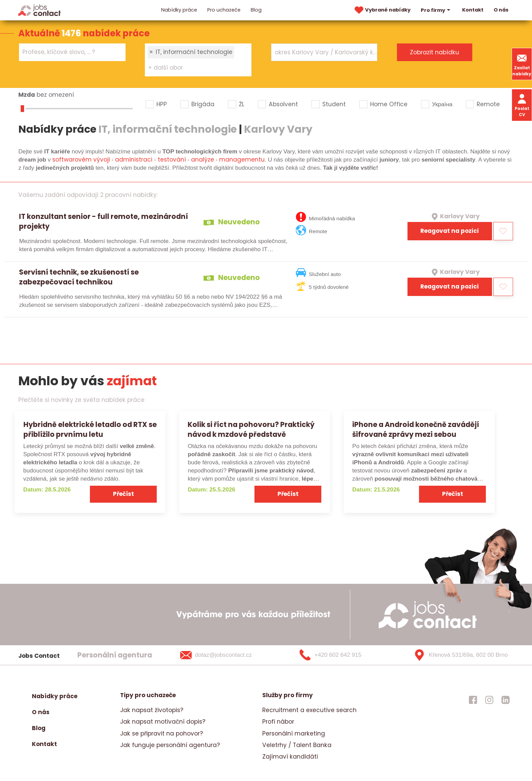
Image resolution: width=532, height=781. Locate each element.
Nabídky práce (179, 10)
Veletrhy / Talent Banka (297, 745)
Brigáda (203, 104)
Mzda (27, 95)
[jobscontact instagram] (489, 700)
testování (172, 160)
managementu (242, 160)
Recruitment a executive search (309, 710)
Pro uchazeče (224, 10)
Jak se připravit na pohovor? (161, 733)
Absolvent (283, 104)
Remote (488, 104)
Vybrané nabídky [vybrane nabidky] (382, 10)
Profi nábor (278, 722)
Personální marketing (294, 733)
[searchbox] (68, 52)
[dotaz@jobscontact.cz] (225, 655)
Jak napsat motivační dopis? (163, 722)
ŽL (242, 104)
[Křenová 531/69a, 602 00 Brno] (458, 655)
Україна (442, 104)
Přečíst (123, 494)
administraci (134, 160)
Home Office (389, 104)
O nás (501, 10)
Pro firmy (436, 10)
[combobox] (72, 52)
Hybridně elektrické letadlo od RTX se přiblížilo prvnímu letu (90, 429)
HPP (162, 104)
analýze (203, 160)
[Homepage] (40, 10)
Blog (256, 10)
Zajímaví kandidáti (290, 757)
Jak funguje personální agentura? (170, 745)
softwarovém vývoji (81, 160)
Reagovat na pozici (450, 231)
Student (334, 104)
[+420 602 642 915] (342, 655)
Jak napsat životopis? (152, 710)
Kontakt (473, 10)
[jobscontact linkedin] (506, 700)
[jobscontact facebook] (473, 700)
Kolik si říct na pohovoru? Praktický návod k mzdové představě (251, 429)
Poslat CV (522, 105)
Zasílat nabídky (522, 64)
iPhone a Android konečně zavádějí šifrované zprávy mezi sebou (416, 429)
